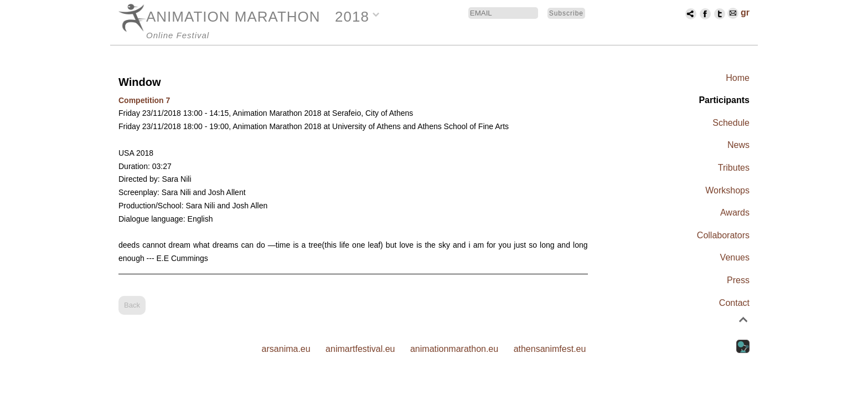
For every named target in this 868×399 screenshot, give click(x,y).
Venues (735, 257)
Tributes (734, 168)
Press (738, 280)
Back (132, 305)
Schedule (731, 123)
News (738, 145)
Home (738, 78)
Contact (734, 303)
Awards (735, 213)
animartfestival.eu (360, 349)
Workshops (727, 190)
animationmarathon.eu (454, 349)
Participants (724, 100)
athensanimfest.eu (550, 349)
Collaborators (723, 235)
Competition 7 (144, 100)
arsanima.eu (286, 349)
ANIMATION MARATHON (233, 17)
